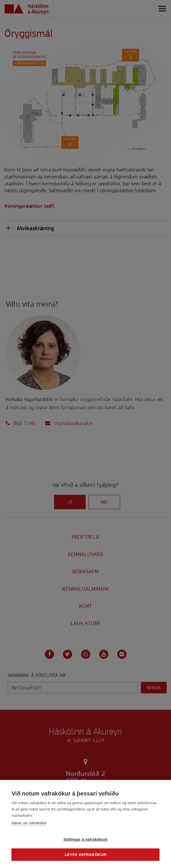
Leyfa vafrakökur (85, 855)
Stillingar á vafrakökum (85, 839)
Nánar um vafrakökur (29, 823)
